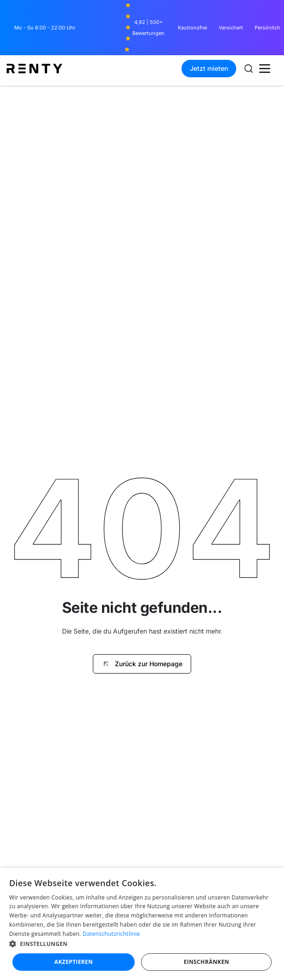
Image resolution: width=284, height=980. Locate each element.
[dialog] (142, 924)
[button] (265, 69)
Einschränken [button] (207, 962)
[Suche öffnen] (249, 69)
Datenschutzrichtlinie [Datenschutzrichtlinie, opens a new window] (111, 934)
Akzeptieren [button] (74, 962)
